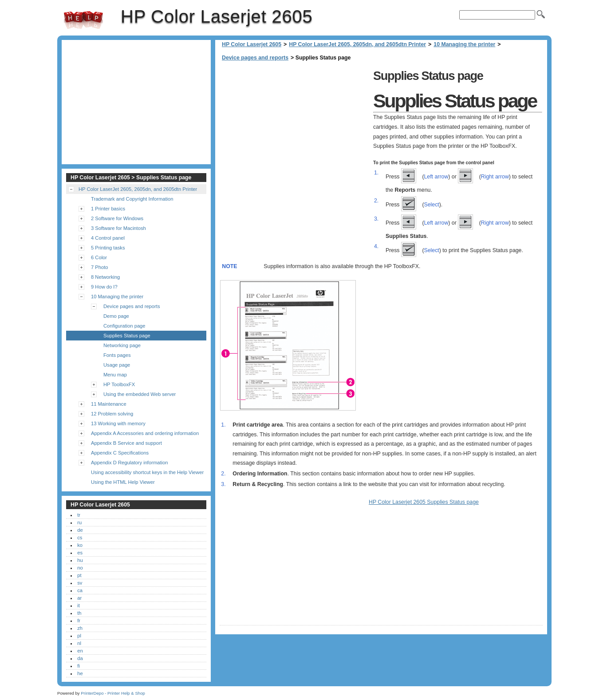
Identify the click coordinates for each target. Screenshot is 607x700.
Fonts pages (117, 355)
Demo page (116, 316)
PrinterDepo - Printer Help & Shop (113, 693)
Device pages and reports (255, 58)
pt (79, 575)
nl (79, 643)
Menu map (115, 375)
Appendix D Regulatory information (130, 463)
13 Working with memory (118, 423)
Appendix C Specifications (120, 453)
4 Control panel (108, 238)
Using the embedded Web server (140, 394)
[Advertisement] (294, 129)
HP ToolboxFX (119, 384)
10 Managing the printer (464, 44)
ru (79, 522)
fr (79, 621)
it (79, 605)
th (79, 613)
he (80, 673)
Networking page (122, 345)
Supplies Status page (127, 336)
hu (80, 560)
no (80, 568)
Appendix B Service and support (126, 443)
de (80, 530)
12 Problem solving (112, 414)
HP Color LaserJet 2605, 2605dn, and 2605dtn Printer (357, 44)
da (80, 658)
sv (80, 583)
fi (79, 666)
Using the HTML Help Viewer (123, 482)
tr (79, 515)
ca (80, 590)
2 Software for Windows (117, 218)
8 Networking (105, 277)
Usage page (117, 365)
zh (80, 628)
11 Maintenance (109, 404)
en (80, 651)
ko (80, 545)
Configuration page (124, 326)
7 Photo (100, 267)
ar (79, 598)
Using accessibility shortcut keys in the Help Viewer (147, 472)
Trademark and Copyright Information (132, 199)
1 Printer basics (108, 209)
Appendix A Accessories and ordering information (145, 433)
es (80, 553)
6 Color (99, 257)
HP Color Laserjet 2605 (83, 20)
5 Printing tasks (108, 248)
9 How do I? (104, 287)
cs (80, 538)
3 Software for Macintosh (118, 228)
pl (79, 636)
